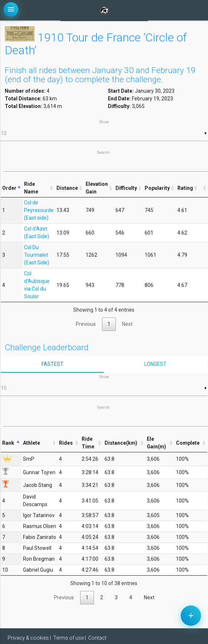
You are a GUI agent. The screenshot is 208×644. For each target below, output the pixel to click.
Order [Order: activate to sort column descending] (9, 188)
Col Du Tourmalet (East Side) (37, 255)
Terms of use (68, 638)
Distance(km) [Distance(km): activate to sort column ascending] (121, 443)
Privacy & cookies (28, 638)
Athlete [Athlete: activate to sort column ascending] (32, 443)
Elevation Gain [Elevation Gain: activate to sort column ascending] (97, 188)
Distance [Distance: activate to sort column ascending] (67, 188)
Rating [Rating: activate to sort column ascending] (185, 188)
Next (127, 324)
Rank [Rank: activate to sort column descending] (8, 443)
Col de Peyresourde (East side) (39, 210)
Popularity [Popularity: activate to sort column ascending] (157, 188)
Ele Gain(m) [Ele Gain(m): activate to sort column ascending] (156, 443)
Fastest (52, 364)
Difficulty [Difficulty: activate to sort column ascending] (126, 188)
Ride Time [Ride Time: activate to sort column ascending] (88, 443)
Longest (155, 364)
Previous (86, 324)
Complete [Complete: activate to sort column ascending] (188, 443)
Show (104, 130)
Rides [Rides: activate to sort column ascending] (66, 443)
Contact (97, 638)
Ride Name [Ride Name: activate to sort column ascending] (31, 188)
